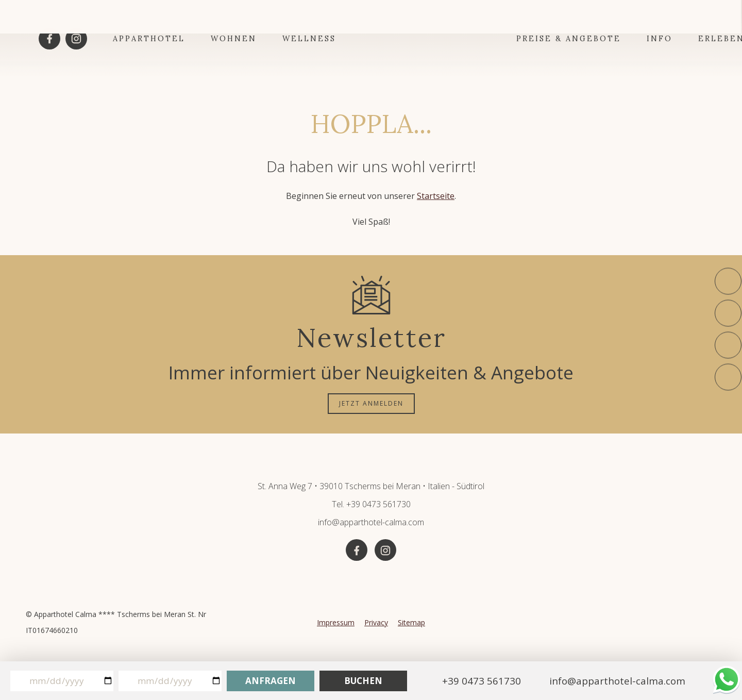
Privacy (376, 622)
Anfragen (271, 681)
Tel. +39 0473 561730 (371, 504)
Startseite (436, 196)
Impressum (336, 622)
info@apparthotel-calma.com (371, 522)
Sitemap (411, 622)
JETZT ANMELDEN (371, 403)
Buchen (363, 681)
